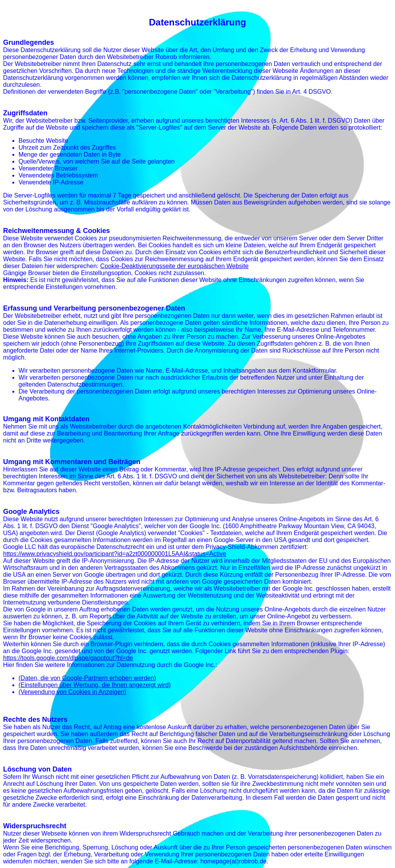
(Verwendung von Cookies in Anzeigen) (72, 692)
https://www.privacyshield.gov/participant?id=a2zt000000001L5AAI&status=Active (115, 554)
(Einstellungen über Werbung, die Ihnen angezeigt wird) (95, 685)
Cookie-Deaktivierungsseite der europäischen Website (175, 266)
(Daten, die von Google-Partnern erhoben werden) (87, 678)
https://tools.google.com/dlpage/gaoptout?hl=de (68, 658)
